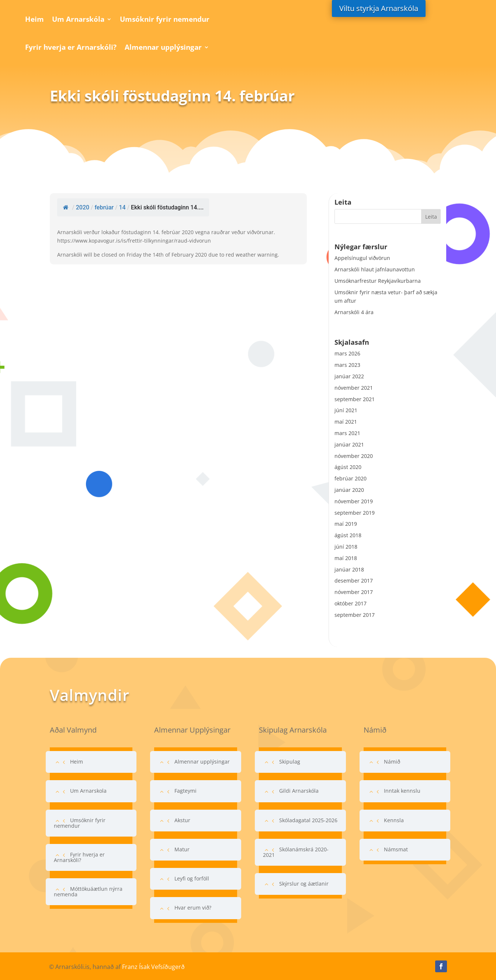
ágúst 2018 (348, 535)
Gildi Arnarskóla (299, 791)
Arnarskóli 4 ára (354, 312)
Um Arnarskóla (78, 19)
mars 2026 (347, 353)
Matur (182, 849)
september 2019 (355, 513)
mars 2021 (347, 433)
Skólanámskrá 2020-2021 (296, 852)
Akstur (182, 820)
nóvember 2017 (354, 592)
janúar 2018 (349, 569)
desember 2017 (354, 581)
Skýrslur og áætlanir (304, 884)
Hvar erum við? (193, 908)
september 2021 (355, 399)
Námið (392, 762)
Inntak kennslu (402, 791)
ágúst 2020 (348, 467)
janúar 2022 (349, 376)
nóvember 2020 (354, 456)
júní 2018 (346, 547)
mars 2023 (347, 365)
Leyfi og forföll (192, 878)
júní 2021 (346, 410)
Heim (34, 19)
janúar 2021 (349, 444)
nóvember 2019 (354, 501)
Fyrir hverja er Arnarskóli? (71, 47)
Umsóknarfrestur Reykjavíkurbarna (378, 281)
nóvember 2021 (354, 388)
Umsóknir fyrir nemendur (165, 19)
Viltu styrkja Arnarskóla (379, 8)
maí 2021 (346, 422)
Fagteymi (185, 791)
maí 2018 (346, 558)
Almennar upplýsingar (163, 47)
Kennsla (394, 820)
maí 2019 (346, 524)
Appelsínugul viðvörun (362, 258)
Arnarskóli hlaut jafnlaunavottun (375, 269)
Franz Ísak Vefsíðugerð (153, 967)
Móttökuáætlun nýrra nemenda (88, 892)
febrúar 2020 (351, 478)
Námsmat (396, 849)
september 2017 (355, 615)
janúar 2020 (349, 490)
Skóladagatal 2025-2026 (308, 820)
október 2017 (351, 603)
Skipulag (290, 762)
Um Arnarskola (88, 791)
